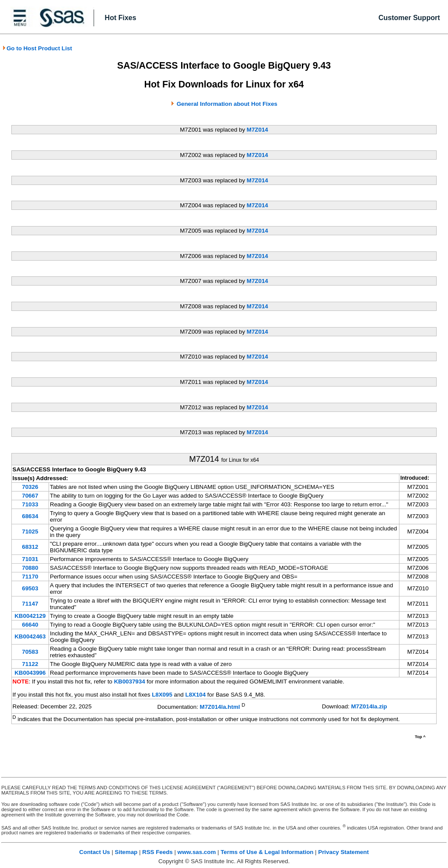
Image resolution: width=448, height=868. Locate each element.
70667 (30, 496)
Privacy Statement (343, 852)
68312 (30, 547)
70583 (30, 652)
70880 (30, 568)
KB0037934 (129, 682)
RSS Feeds (157, 852)
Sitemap (126, 852)
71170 (30, 577)
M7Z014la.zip (369, 706)
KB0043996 (30, 673)
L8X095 (162, 695)
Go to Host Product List (37, 48)
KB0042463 (30, 636)
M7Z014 (257, 130)
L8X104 (195, 695)
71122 (30, 664)
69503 (30, 588)
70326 (30, 487)
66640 (30, 625)
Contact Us (94, 852)
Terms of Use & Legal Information (267, 852)
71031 (30, 559)
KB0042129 (30, 616)
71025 (30, 532)
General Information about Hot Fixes (227, 104)
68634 (30, 516)
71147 (30, 604)
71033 (30, 504)
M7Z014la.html (220, 707)
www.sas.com (197, 852)
